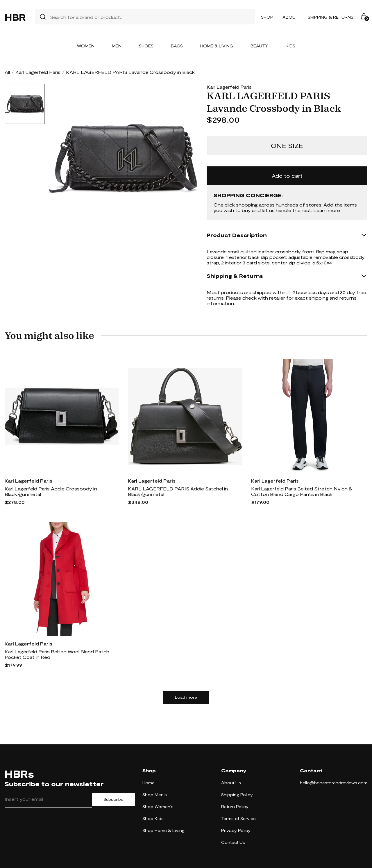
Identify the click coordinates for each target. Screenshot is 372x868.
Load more (186, 697)
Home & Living (217, 46)
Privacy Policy (236, 830)
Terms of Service (238, 818)
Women (86, 46)
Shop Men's (155, 795)
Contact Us (233, 842)
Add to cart (287, 176)
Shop (267, 17)
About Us (231, 783)
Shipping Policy (237, 795)
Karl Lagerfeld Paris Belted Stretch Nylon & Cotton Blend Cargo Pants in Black (302, 491)
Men (117, 46)
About (290, 17)
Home (149, 783)
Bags (177, 46)
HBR (15, 17)
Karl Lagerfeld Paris (38, 72)
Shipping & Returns (331, 17)
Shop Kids (153, 818)
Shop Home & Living (163, 830)
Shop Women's (158, 806)
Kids (290, 46)
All (7, 72)
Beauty (259, 46)
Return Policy (235, 806)
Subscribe (113, 799)
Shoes (146, 46)
